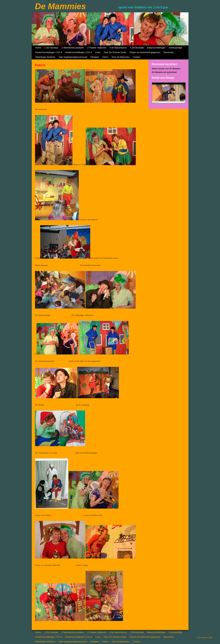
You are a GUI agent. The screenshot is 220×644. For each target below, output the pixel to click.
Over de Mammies (120, 57)
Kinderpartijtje (175, 48)
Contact (137, 57)
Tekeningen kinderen (45, 57)
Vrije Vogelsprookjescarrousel (73, 57)
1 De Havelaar (51, 48)
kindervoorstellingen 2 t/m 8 (79, 52)
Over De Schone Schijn (115, 52)
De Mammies (61, 6)
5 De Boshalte (137, 48)
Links (98, 52)
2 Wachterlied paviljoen (73, 48)
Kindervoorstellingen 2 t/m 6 (49, 52)
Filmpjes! (95, 57)
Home (38, 48)
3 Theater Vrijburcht (97, 48)
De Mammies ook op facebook (164, 72)
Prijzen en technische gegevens (145, 52)
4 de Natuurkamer (118, 48)
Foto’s (105, 57)
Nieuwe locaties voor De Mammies (166, 69)
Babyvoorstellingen (156, 48)
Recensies (169, 52)
